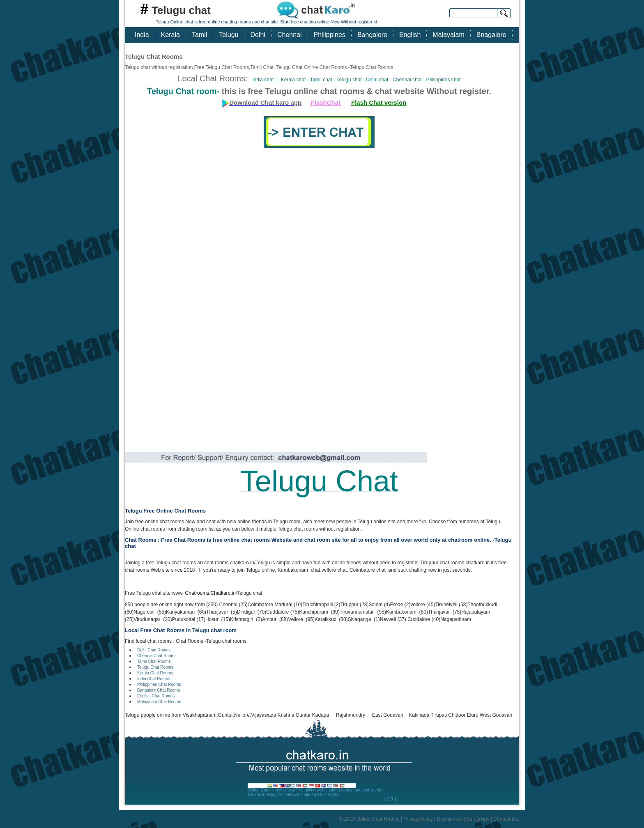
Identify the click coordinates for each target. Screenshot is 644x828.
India (142, 35)
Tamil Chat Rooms (154, 661)
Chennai (290, 35)
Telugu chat (181, 10)
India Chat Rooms (154, 679)
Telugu (229, 35)
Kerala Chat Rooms (155, 673)
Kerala (170, 35)
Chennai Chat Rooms (157, 656)
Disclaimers (449, 819)
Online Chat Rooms (378, 819)
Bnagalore (491, 35)
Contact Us (505, 819)
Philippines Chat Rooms (159, 684)
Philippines (330, 35)
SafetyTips (478, 819)
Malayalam (448, 35)
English (410, 35)
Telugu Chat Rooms (155, 667)
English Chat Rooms (156, 696)
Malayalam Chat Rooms (159, 702)
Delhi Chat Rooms (154, 650)
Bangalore (372, 35)
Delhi (258, 35)
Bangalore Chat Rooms (159, 690)
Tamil (199, 35)
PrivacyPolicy (418, 819)
